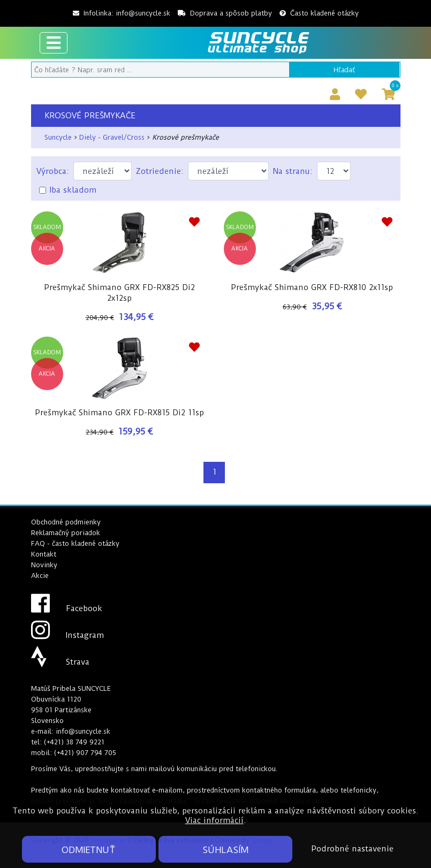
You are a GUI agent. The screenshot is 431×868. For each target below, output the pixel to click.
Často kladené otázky (319, 13)
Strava (60, 662)
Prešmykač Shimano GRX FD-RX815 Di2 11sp (119, 413)
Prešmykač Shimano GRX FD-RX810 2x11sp (312, 287)
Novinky (44, 565)
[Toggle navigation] (54, 43)
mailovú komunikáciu (183, 769)
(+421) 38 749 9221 (74, 742)
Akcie (40, 576)
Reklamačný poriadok (66, 533)
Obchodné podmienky (66, 522)
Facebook (67, 608)
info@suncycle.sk (143, 13)
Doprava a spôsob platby (225, 13)
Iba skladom (73, 190)
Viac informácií (214, 820)
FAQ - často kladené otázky (75, 543)
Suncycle (58, 137)
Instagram (67, 635)
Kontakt (44, 554)
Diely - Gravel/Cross (112, 137)
